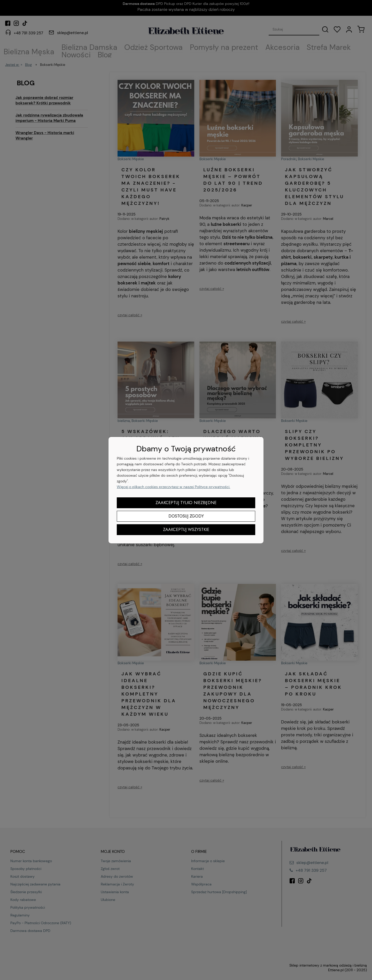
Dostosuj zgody (186, 516)
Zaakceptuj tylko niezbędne (186, 503)
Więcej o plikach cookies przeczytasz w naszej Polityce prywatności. (173, 487)
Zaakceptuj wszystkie (186, 530)
